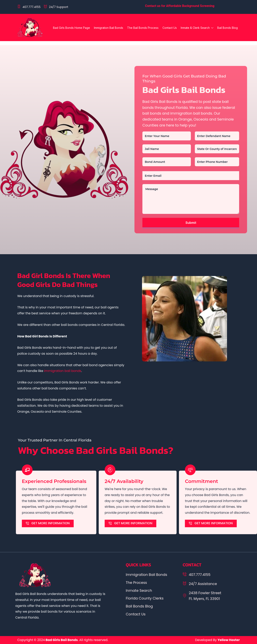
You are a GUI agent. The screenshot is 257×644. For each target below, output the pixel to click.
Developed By (217, 640)
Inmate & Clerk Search (197, 28)
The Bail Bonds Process (143, 28)
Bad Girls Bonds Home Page (71, 28)
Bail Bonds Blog (228, 28)
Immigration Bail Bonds (109, 28)
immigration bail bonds (63, 371)
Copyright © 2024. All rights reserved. (63, 640)
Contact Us (170, 28)
